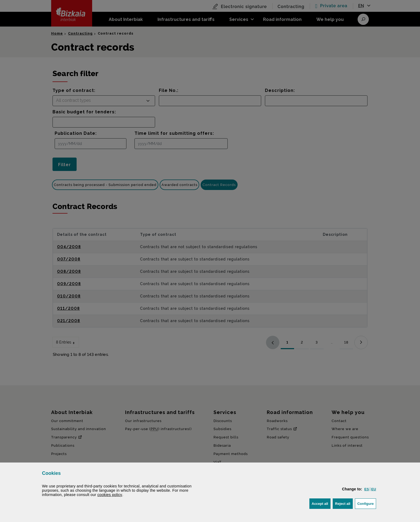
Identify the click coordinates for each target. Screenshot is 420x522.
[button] (367, 489)
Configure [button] (367, 503)
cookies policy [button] (110, 495)
